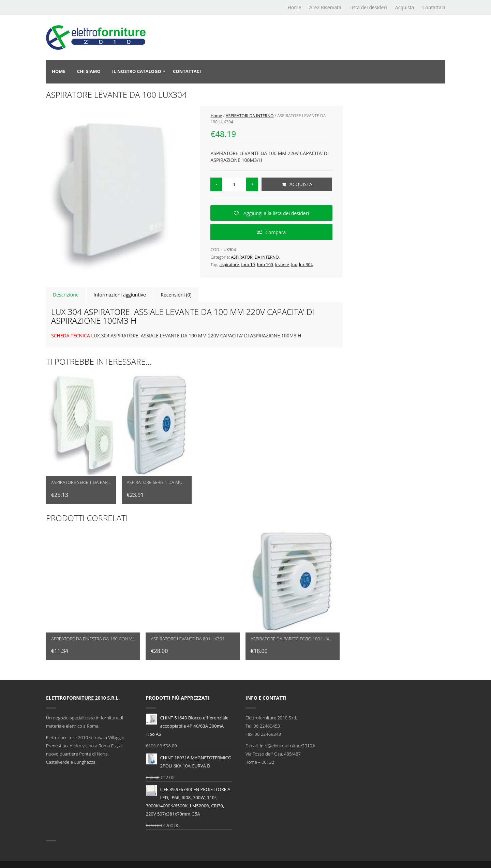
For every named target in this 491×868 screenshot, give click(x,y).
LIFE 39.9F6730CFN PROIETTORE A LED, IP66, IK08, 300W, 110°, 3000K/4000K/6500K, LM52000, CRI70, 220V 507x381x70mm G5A (188, 801)
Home (294, 7)
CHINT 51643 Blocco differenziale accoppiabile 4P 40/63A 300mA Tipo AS (187, 725)
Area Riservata (325, 7)
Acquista (405, 7)
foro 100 (265, 265)
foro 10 (248, 265)
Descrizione (66, 295)
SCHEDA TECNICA (71, 336)
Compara (276, 232)
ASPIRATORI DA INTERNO (250, 116)
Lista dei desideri (368, 7)
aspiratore (229, 265)
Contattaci (434, 7)
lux (294, 265)
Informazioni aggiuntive (120, 295)
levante (282, 265)
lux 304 (306, 265)
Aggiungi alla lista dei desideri (276, 213)
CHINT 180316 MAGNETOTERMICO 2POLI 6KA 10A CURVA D (189, 761)
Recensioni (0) (176, 295)
